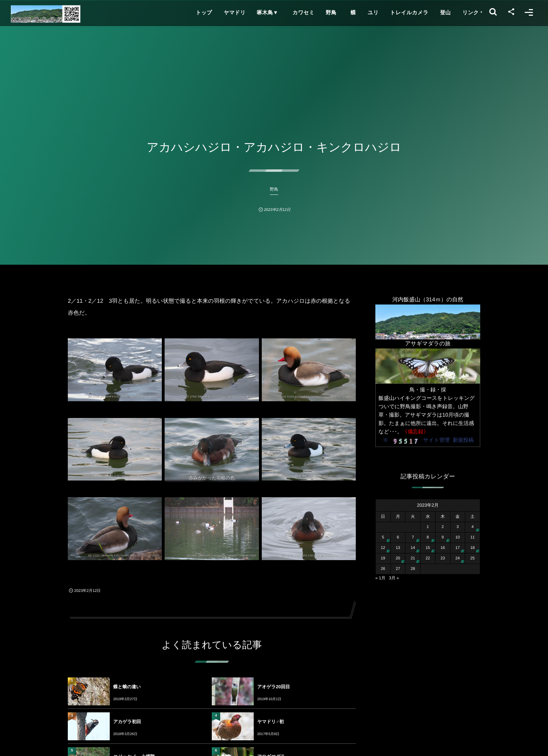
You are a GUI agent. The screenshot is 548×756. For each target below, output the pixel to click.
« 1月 (380, 578)
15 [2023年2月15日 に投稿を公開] (428, 548)
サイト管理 (437, 440)
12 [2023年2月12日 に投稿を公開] (383, 548)
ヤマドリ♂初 (271, 722)
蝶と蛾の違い (127, 687)
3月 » (394, 578)
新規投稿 (463, 440)
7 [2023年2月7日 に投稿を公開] (413, 537)
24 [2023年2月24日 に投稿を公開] (458, 558)
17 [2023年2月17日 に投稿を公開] (458, 548)
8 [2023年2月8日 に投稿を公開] (428, 537)
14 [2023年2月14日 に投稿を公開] (413, 548)
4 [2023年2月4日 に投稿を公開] (473, 527)
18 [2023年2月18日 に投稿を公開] (473, 548)
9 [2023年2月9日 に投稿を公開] (443, 537)
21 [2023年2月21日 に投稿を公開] (413, 558)
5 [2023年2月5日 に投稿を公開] (383, 537)
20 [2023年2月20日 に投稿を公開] (398, 558)
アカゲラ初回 (127, 722)
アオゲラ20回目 (274, 687)
